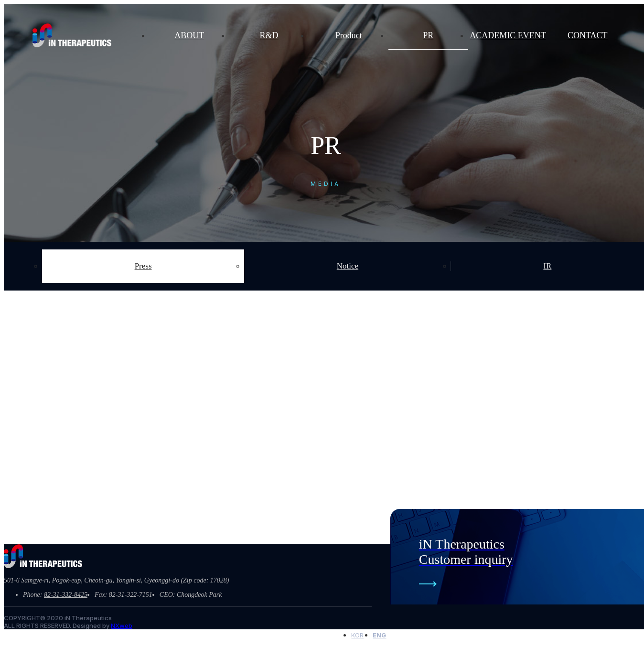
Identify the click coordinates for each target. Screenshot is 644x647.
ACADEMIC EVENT (508, 35)
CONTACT (588, 35)
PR (428, 35)
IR (547, 266)
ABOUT (189, 35)
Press (143, 266)
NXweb (122, 625)
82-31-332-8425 (66, 595)
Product (349, 35)
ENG (379, 635)
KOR (357, 635)
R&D (269, 35)
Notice (348, 266)
